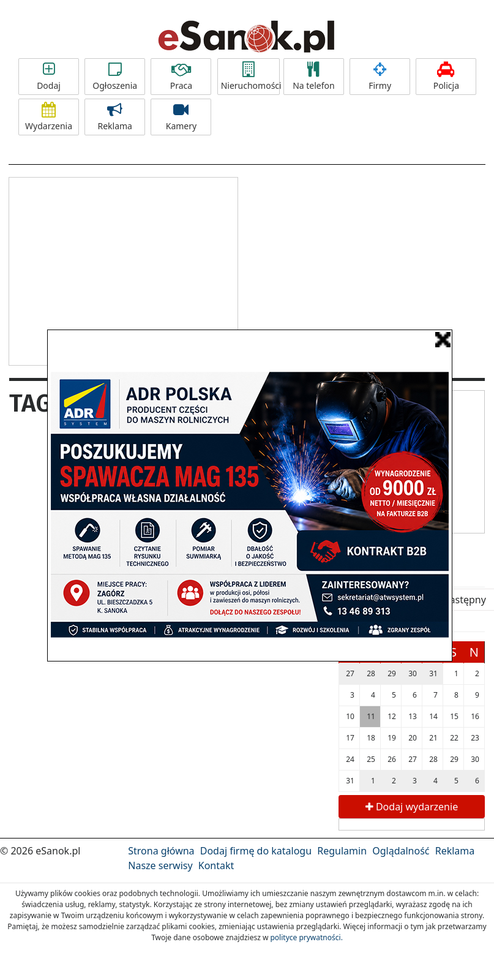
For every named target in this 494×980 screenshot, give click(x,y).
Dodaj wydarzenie (412, 807)
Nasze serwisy (160, 865)
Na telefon (314, 77)
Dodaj (49, 77)
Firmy (380, 77)
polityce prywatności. (306, 937)
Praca (181, 77)
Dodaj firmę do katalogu (256, 851)
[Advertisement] (123, 269)
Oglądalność (401, 851)
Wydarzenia (49, 117)
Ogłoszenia (115, 77)
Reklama (115, 117)
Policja (446, 77)
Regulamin (342, 851)
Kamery (181, 117)
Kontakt (216, 865)
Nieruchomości (250, 77)
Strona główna (161, 851)
